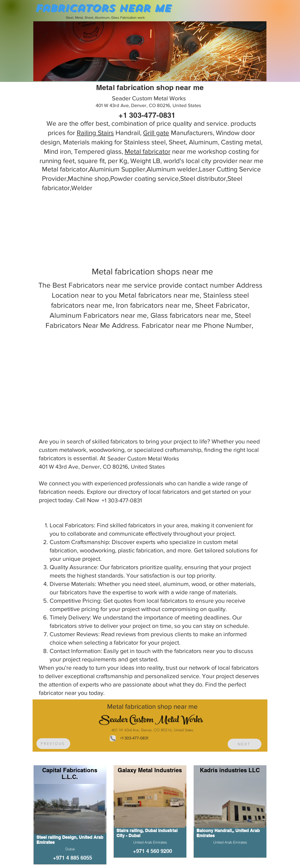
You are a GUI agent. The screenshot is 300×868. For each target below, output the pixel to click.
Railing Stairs (95, 133)
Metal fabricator (147, 151)
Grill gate (156, 133)
